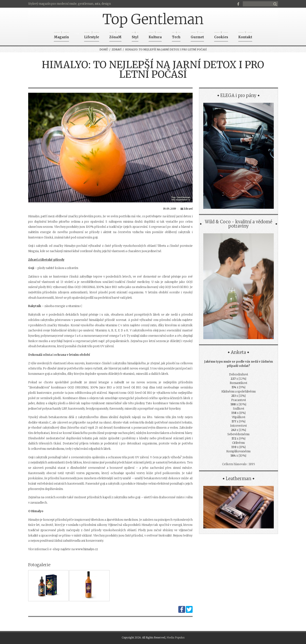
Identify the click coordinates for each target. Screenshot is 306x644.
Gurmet (197, 36)
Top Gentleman (153, 19)
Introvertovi (238, 426)
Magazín (61, 36)
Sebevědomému (238, 434)
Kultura (155, 36)
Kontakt (245, 36)
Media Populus (176, 637)
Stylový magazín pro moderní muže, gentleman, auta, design (70, 4)
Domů (104, 49)
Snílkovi (239, 409)
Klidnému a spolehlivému (239, 392)
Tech (176, 36)
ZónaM (115, 36)
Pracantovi (239, 400)
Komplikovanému (238, 451)
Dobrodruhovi (239, 374)
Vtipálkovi (239, 417)
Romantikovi (238, 383)
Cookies (221, 36)
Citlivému (238, 443)
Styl (135, 36)
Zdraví (117, 49)
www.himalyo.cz (87, 549)
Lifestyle (92, 36)
